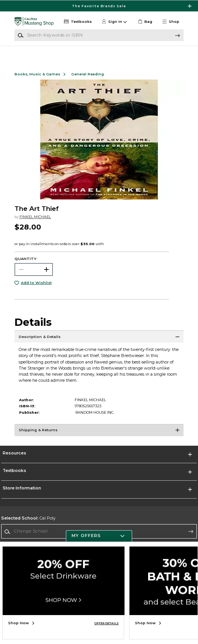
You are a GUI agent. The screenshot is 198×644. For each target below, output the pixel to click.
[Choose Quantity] (34, 276)
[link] (144, 22)
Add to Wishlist (36, 289)
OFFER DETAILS (107, 623)
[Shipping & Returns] (99, 440)
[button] (172, 22)
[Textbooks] (77, 22)
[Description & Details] (99, 346)
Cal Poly (28, 524)
